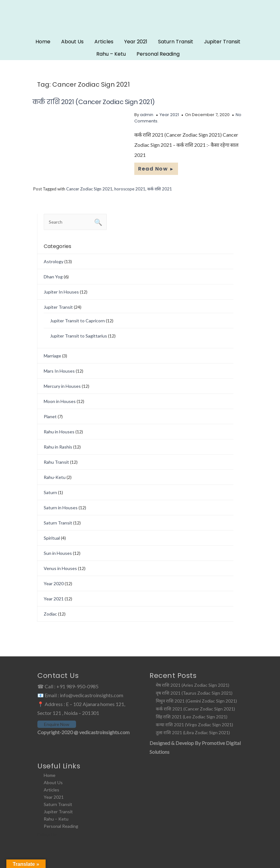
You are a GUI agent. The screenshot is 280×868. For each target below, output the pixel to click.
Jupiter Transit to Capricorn (77, 321)
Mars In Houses (59, 371)
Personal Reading (158, 54)
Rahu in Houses (59, 432)
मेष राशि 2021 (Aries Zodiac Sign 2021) (193, 685)
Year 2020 (54, 583)
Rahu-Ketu (55, 477)
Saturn (50, 492)
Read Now (156, 169)
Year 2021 (136, 42)
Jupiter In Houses (61, 292)
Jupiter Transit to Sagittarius (79, 336)
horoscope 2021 (130, 189)
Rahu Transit (56, 462)
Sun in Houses (58, 553)
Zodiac (50, 614)
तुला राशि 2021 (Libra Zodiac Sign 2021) (193, 732)
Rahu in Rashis (58, 447)
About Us (72, 42)
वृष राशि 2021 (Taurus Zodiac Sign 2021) (194, 693)
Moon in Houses (60, 401)
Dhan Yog (53, 277)
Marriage (52, 356)
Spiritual (52, 538)
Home (43, 42)
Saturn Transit (176, 42)
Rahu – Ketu (111, 54)
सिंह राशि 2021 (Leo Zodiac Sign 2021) (192, 717)
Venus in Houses (60, 568)
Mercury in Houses (62, 386)
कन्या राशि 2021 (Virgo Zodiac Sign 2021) (194, 725)
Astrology (54, 261)
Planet (50, 416)
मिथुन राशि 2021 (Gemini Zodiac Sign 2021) (196, 701)
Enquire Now (57, 724)
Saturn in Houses (61, 508)
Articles (104, 42)
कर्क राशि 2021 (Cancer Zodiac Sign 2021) (94, 102)
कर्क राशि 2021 (160, 189)
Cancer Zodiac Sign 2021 (89, 189)
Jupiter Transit (222, 42)
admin (147, 115)
